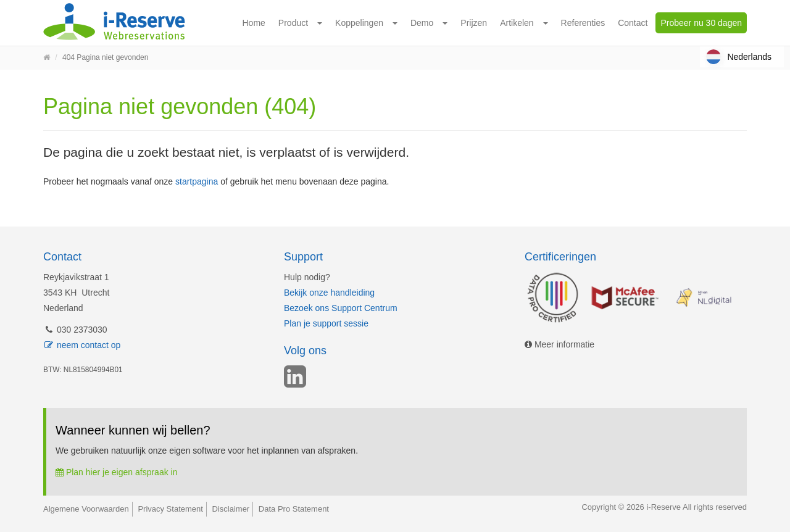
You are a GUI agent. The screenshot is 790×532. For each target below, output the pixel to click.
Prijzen (474, 23)
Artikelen (517, 23)
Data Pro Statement (294, 509)
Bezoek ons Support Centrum (341, 308)
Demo (422, 23)
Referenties (583, 23)
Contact (633, 23)
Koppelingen (359, 23)
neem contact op (82, 345)
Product (293, 23)
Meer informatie (559, 344)
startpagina (197, 181)
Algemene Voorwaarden (86, 509)
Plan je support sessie (326, 323)
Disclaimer (231, 509)
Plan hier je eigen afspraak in (116, 472)
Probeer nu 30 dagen (701, 23)
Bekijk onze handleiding (329, 293)
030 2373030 (75, 330)
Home (254, 23)
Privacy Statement (170, 509)
